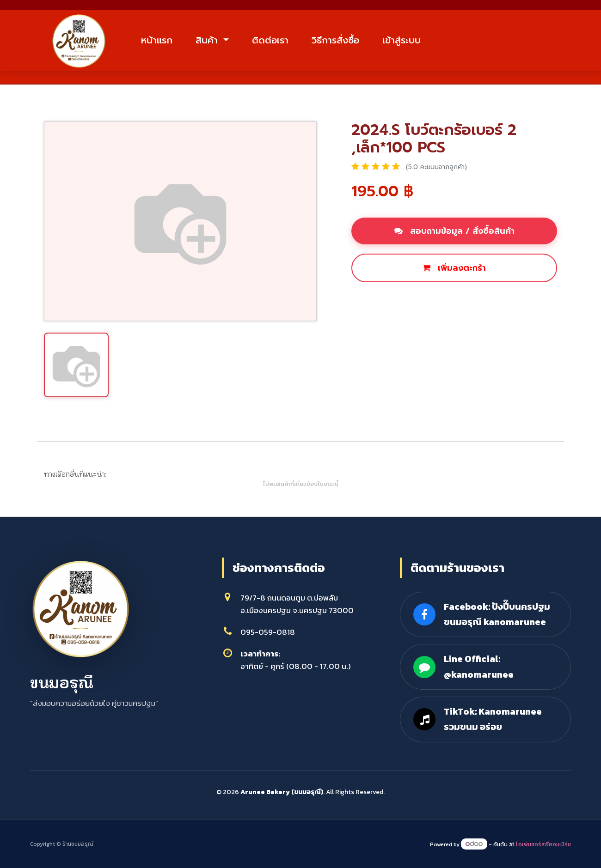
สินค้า (208, 40)
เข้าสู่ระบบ (402, 40)
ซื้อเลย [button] (374, 299)
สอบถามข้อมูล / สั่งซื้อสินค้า (454, 231)
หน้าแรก (157, 40)
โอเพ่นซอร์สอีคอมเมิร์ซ (543, 844)
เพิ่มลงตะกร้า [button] (454, 268)
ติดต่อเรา (270, 40)
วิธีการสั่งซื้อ (335, 40)
